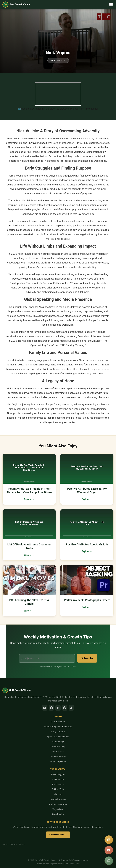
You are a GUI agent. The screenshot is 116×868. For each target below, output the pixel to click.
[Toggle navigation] (111, 5)
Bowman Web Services (71, 860)
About (5, 844)
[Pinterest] (65, 708)
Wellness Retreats (58, 756)
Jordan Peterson (58, 799)
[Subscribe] (109, 840)
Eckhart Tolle (58, 789)
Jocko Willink (58, 780)
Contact (13, 844)
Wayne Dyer (58, 809)
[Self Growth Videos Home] (16, 5)
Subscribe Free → (58, 835)
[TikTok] (71, 708)
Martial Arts (58, 751)
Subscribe (87, 658)
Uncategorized (58, 60)
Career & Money (58, 746)
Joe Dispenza (58, 785)
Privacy (22, 844)
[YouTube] (45, 708)
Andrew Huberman (58, 804)
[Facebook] (51, 708)
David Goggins (58, 775)
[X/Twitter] (58, 708)
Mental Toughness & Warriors (58, 727)
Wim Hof (58, 794)
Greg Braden (58, 814)
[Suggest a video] (109, 861)
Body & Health (58, 732)
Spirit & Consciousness (58, 737)
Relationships (58, 742)
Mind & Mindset (58, 722)
